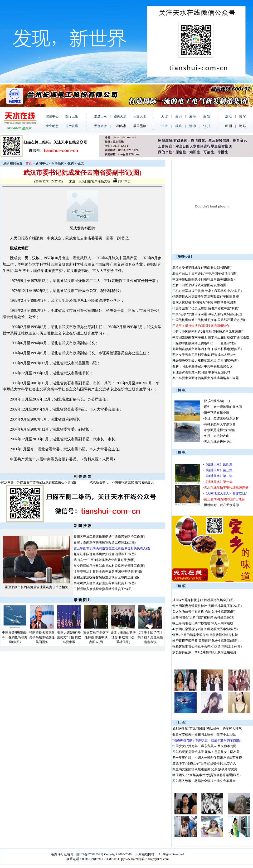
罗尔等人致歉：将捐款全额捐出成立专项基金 (204, 781)
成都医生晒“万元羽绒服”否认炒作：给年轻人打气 (207, 729)
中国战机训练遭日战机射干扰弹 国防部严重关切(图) (209, 320)
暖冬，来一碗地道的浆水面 (223, 407)
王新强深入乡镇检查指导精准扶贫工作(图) (103, 589)
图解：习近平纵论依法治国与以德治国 (199, 285)
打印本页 (122, 181)
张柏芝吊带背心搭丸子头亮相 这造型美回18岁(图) (207, 647)
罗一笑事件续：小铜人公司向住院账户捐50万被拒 (207, 758)
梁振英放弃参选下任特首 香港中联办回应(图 (96, 637)
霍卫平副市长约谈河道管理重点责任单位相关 (36, 587)
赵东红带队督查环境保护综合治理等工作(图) (105, 554)
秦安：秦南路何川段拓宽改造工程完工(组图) (105, 542)
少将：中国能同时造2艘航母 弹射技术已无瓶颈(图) (208, 332)
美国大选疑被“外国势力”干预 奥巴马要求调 (69, 637)
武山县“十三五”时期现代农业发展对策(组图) (104, 560)
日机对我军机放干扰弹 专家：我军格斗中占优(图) (207, 291)
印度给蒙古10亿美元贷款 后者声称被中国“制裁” (206, 308)
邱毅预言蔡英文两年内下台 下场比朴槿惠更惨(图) (207, 349)
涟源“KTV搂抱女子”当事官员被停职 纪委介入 (204, 763)
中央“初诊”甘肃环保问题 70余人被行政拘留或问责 (207, 314)
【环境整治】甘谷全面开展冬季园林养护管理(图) (108, 572)
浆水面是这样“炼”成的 (220, 430)
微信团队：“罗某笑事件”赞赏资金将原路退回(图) (206, 775)
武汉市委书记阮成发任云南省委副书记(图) (202, 268)
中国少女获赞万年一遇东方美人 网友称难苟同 (204, 746)
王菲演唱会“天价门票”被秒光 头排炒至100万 (203, 617)
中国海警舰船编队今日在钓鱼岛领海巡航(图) (15, 637)
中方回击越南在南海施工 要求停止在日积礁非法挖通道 (211, 337)
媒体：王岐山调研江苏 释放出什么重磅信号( (123, 637)
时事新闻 (58, 163)
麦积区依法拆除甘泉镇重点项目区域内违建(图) (106, 577)
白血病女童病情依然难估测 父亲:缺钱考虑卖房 (205, 769)
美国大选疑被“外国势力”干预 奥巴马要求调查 (204, 303)
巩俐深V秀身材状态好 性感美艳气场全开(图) (203, 600)
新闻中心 (42, 163)
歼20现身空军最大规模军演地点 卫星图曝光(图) (205, 361)
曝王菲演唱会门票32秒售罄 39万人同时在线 (203, 623)
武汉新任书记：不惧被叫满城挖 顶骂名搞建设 (122, 482)
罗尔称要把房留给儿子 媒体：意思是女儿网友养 (206, 752)
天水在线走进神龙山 (218, 442)
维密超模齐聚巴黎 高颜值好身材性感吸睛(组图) (205, 641)
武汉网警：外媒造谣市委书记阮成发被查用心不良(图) (38, 482)
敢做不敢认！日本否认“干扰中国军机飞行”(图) (205, 273)
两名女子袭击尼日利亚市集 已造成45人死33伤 (204, 355)
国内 (71, 163)
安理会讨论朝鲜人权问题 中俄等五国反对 (201, 372)
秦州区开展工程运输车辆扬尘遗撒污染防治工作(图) (109, 537)
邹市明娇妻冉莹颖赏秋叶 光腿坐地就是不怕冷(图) (207, 606)
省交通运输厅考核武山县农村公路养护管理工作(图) (109, 566)
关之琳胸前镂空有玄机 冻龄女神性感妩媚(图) (204, 612)
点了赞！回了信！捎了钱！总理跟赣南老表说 (150, 637)
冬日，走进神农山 (217, 436)
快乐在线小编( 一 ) (217, 401)
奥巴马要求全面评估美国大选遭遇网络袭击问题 (206, 378)
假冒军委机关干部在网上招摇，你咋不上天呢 (204, 734)
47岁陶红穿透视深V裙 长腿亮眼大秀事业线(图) (205, 629)
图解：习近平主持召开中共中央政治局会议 (202, 366)
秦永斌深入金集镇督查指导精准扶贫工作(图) (105, 583)
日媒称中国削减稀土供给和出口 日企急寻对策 (204, 343)
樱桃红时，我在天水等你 (221, 505)
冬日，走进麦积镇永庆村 (221, 418)
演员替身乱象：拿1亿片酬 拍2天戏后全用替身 (204, 652)
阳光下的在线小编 (217, 413)
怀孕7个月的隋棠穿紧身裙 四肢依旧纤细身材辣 (205, 635)
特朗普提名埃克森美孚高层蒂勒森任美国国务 (42, 637)
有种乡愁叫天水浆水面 (220, 424)
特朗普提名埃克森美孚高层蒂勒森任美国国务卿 (206, 297)
